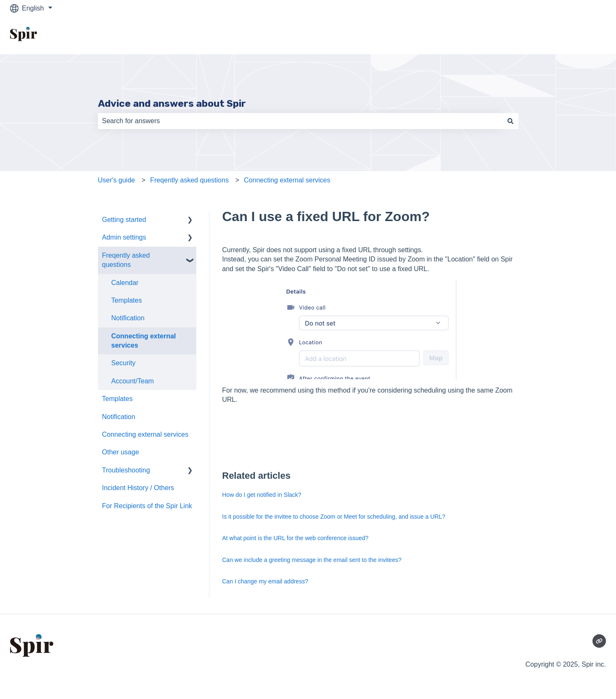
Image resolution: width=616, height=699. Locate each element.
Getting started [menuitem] (124, 220)
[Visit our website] (599, 641)
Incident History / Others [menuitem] (138, 488)
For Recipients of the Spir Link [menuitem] (147, 506)
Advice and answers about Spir (172, 103)
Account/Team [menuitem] (133, 381)
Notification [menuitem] (128, 318)
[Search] (510, 121)
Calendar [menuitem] (125, 283)
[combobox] (300, 121)
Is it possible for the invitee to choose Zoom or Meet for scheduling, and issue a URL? (334, 517)
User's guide (116, 180)
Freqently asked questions (189, 180)
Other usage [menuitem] (121, 452)
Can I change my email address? (265, 581)
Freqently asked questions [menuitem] (126, 260)
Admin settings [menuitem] (124, 237)
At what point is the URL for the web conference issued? (295, 538)
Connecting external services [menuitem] (144, 341)
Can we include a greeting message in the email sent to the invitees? (312, 560)
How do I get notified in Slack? (262, 495)
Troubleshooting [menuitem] (126, 470)
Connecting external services (287, 180)
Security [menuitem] (124, 363)
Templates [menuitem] (127, 300)
